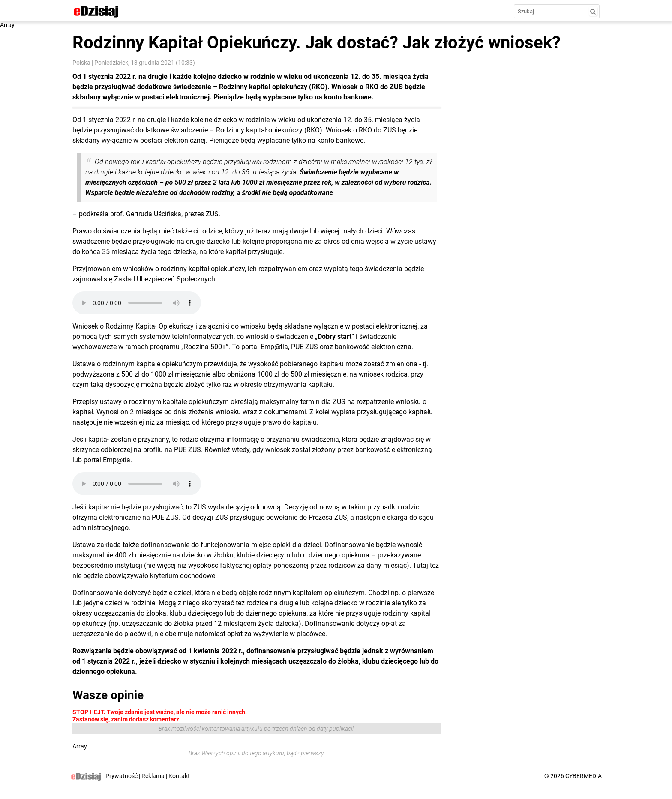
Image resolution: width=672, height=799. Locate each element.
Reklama (153, 776)
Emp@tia (117, 460)
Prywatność (121, 776)
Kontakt (179, 776)
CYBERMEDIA (583, 776)
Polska (81, 63)
